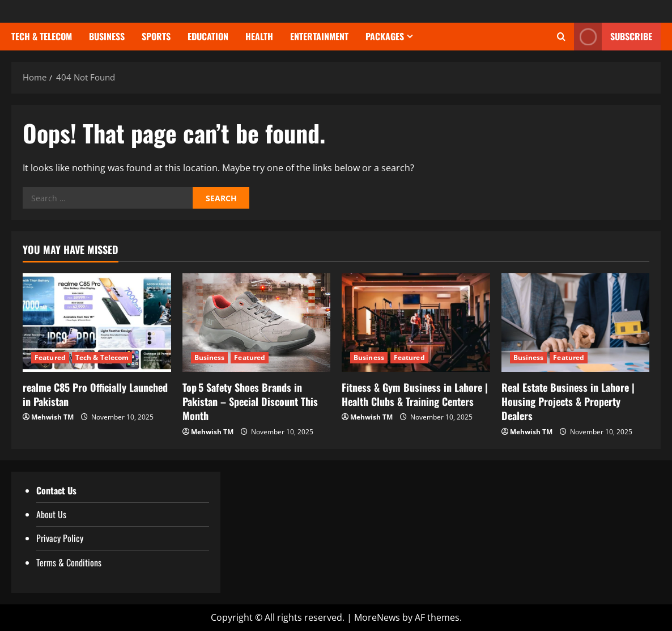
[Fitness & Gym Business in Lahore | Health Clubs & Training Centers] (416, 323)
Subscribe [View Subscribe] (613, 37)
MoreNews (377, 617)
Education (208, 36)
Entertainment (319, 36)
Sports (156, 36)
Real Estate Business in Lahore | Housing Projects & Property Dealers (568, 401)
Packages (385, 36)
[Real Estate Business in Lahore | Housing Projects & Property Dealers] (576, 323)
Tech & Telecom (42, 36)
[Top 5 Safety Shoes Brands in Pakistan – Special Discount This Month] (257, 323)
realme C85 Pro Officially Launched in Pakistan (95, 394)
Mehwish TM (52, 417)
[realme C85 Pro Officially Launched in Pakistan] (97, 323)
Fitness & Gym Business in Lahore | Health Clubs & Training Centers (415, 394)
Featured (50, 357)
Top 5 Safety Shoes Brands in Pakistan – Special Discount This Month (250, 401)
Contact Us (56, 490)
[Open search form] (561, 37)
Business (107, 36)
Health (259, 36)
